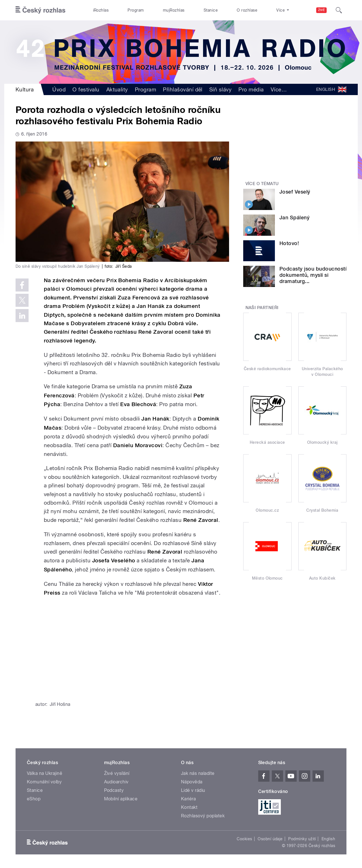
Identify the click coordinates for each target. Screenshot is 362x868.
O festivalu (86, 89)
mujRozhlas (174, 10)
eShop (34, 799)
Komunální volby (44, 782)
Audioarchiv (116, 782)
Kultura (25, 89)
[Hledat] (339, 10)
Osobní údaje (270, 839)
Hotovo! (289, 243)
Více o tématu (262, 184)
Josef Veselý (295, 192)
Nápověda (192, 782)
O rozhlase (247, 10)
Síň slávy (220, 89)
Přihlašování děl (183, 89)
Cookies (244, 839)
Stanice (211, 10)
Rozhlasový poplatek (203, 816)
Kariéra (188, 799)
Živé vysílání (117, 773)
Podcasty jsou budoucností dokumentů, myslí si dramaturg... (313, 275)
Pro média (251, 89)
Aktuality (117, 89)
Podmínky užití (302, 839)
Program (136, 10)
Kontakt (189, 807)
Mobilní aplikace (121, 799)
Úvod (59, 89)
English (328, 839)
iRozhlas (101, 10)
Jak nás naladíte (198, 773)
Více (279, 89)
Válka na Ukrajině (45, 773)
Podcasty (114, 790)
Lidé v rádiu (193, 790)
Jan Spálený (294, 217)
